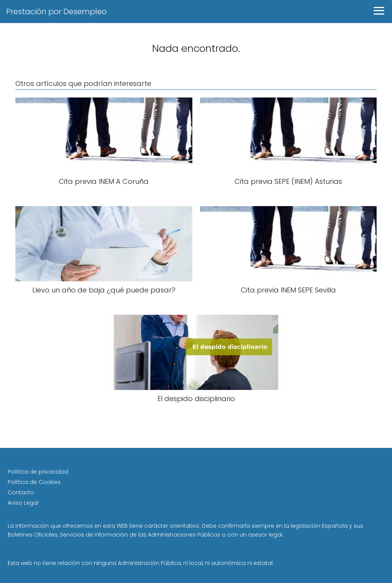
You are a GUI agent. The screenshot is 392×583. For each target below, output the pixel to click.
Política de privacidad (38, 472)
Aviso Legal (23, 503)
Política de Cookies (34, 482)
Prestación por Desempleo (56, 12)
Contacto (21, 492)
